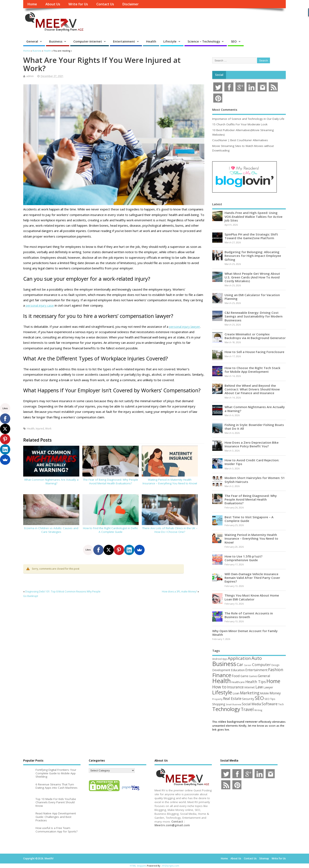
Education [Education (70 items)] (238, 670)
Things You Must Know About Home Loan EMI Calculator (252, 597)
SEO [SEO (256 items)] (259, 698)
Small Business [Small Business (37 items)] (233, 704)
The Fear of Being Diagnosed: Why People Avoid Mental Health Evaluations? (111, 482)
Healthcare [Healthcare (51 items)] (238, 682)
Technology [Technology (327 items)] (226, 709)
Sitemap (264, 858)
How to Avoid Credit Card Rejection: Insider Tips (252, 462)
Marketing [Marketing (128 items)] (250, 693)
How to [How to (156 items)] (219, 687)
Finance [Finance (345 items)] (222, 675)
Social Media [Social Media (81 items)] (251, 704)
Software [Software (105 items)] (270, 704)
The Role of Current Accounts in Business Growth (249, 615)
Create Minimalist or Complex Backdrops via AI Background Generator (255, 336)
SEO (234, 41)
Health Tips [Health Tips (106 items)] (256, 682)
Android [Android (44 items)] (217, 659)
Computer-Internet (88, 41)
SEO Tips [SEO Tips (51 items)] (270, 699)
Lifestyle (170, 41)
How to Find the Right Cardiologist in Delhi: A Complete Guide (111, 530)
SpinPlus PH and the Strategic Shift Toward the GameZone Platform (251, 236)
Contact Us (105, 4)
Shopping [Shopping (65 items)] (219, 704)
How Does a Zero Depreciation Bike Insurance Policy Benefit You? (252, 444)
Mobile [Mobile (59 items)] (264, 693)
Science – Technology (204, 41)
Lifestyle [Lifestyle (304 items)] (222, 692)
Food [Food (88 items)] (236, 676)
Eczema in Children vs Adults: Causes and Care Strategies (51, 530)
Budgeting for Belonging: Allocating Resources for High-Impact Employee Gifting (253, 256)
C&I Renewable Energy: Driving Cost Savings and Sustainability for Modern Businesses (254, 316)
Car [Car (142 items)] (240, 664)
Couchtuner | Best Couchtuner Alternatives (240, 140)
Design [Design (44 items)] (275, 665)
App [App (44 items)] (225, 659)
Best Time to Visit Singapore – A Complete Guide (249, 519)
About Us (53, 4)
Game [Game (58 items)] (244, 676)
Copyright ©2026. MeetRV (38, 858)
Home (32, 4)
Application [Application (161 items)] (239, 658)
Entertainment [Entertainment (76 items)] (256, 670)
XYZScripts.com (171, 866)
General (32, 41)
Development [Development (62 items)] (221, 670)
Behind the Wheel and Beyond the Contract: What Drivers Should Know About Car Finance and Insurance (252, 389)
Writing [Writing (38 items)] (258, 710)
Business (56, 41)
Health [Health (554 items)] (221, 681)
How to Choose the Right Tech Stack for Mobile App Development (253, 370)
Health (151, 41)
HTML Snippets (138, 866)
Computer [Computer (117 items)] (261, 664)
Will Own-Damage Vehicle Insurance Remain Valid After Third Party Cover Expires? (252, 578)
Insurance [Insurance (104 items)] (235, 687)
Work (48, 429)
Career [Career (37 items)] (248, 665)
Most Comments (225, 110)
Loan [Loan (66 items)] (236, 693)
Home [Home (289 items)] (273, 681)
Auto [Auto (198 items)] (257, 658)
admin (30, 76)
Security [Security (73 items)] (248, 699)
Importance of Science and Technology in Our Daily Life (248, 119)
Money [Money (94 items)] (275, 693)
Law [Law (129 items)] (259, 687)
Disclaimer (130, 4)
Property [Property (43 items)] (217, 699)
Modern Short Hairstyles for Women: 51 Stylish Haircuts (255, 480)
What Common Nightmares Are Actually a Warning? (51, 482)
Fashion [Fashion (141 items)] (276, 670)
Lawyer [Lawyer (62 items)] (268, 687)
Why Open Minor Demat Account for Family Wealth (245, 633)
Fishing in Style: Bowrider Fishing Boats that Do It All (254, 427)
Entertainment (124, 41)
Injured (40, 429)
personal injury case (40, 305)
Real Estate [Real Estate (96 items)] (232, 699)
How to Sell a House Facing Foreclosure (254, 352)
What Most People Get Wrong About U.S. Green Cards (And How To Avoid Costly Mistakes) (252, 277)
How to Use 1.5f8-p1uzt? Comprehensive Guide (243, 558)
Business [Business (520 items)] (224, 664)
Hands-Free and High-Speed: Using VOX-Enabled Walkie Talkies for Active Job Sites (254, 216)
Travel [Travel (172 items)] (247, 709)
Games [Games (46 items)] (253, 676)
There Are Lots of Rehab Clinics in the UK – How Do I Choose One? (170, 530)
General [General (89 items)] (264, 676)
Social (219, 75)
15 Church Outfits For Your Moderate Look (240, 124)
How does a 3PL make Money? (179, 592)
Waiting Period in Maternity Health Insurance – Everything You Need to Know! (170, 482)
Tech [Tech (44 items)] (281, 704)
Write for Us (78, 4)
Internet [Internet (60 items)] (250, 687)
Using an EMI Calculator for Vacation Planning (252, 297)
